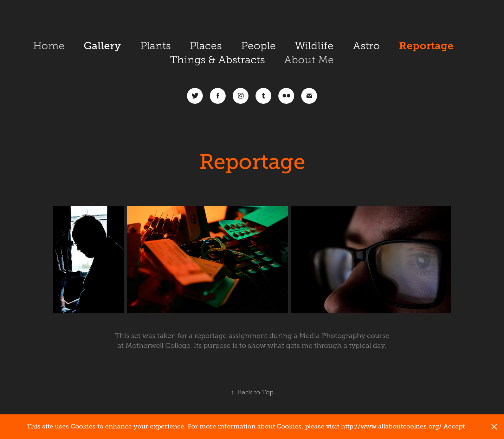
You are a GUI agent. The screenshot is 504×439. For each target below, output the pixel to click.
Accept (454, 426)
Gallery (102, 46)
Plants (156, 46)
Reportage (426, 46)
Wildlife (314, 46)
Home (49, 46)
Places (206, 46)
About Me (309, 60)
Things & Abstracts (218, 60)
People (259, 46)
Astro (366, 46)
